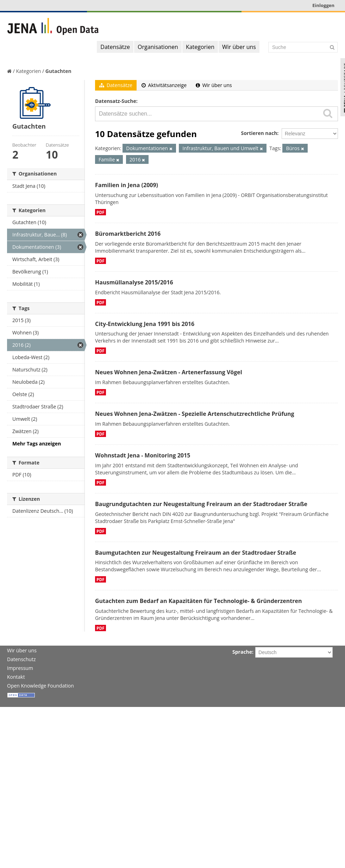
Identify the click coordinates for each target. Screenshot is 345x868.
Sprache (242, 652)
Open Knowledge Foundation (40, 686)
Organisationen (158, 47)
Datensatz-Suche (116, 101)
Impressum (20, 668)
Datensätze (115, 47)
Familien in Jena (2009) (127, 185)
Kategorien (200, 47)
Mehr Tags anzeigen (37, 444)
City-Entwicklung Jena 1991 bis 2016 (145, 324)
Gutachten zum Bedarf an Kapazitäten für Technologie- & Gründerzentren (198, 601)
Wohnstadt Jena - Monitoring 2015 (143, 455)
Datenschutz (21, 659)
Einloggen (323, 5)
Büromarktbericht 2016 (128, 234)
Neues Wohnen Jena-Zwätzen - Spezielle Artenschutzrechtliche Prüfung (195, 414)
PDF (101, 212)
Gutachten (58, 71)
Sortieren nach (259, 133)
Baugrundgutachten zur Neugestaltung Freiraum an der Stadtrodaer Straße (201, 504)
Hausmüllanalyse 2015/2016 (134, 282)
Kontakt (16, 677)
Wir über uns (239, 47)
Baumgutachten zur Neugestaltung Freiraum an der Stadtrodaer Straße (196, 553)
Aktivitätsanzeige (164, 85)
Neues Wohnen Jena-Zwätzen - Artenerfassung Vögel (169, 372)
